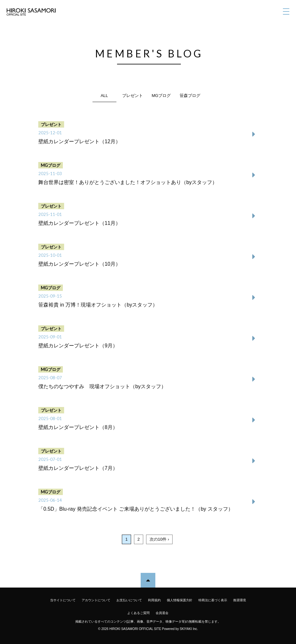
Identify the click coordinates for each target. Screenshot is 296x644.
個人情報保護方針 (180, 600)
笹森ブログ (190, 96)
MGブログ (161, 96)
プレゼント (133, 96)
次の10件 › (159, 539)
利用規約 (154, 600)
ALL (104, 96)
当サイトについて (63, 600)
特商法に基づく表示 (213, 600)
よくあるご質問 (138, 613)
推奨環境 (240, 600)
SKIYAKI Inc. (189, 629)
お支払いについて (129, 600)
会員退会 (162, 613)
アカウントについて (96, 600)
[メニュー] (286, 11)
